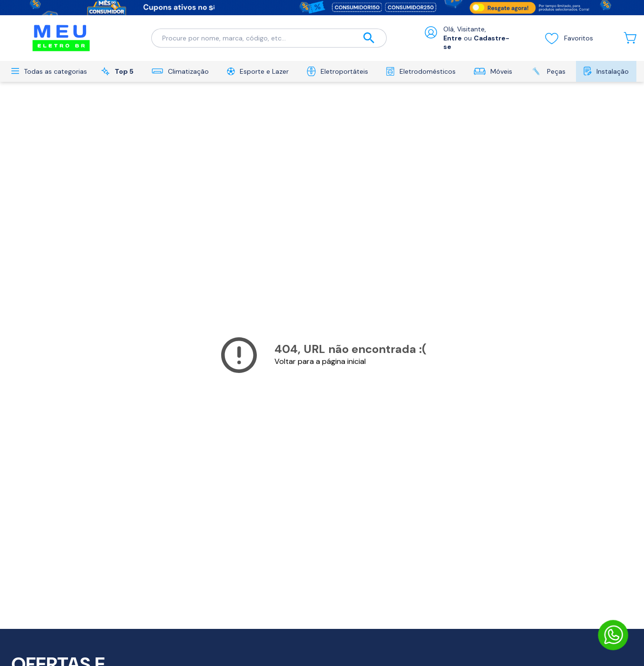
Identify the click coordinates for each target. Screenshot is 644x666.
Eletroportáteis (337, 71)
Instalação (606, 71)
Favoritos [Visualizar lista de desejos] (569, 38)
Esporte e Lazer (258, 71)
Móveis (493, 71)
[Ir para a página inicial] (61, 38)
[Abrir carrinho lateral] (630, 38)
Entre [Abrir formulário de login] (453, 38)
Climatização (180, 71)
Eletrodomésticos (421, 71)
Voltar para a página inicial (320, 361)
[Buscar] (369, 39)
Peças (548, 71)
